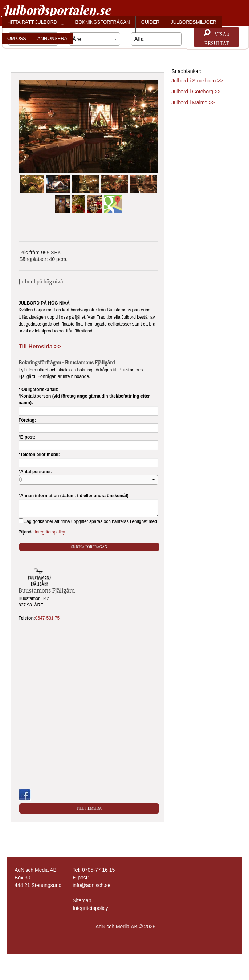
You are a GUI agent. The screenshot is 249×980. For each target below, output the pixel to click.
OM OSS (17, 38)
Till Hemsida (89, 808)
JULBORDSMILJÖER (193, 22)
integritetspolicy (50, 532)
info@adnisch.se (91, 885)
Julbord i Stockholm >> (197, 81)
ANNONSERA (52, 38)
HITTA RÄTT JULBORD (32, 22)
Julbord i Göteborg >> (196, 92)
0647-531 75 (47, 618)
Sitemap (82, 900)
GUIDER (150, 22)
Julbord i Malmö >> (193, 102)
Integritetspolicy (90, 908)
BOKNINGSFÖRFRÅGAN (102, 22)
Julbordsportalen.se (56, 10)
